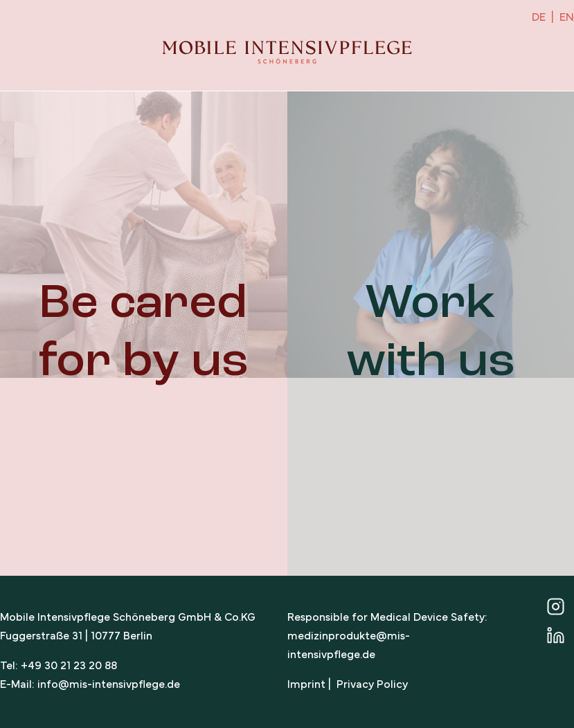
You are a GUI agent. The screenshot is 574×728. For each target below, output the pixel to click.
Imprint (306, 685)
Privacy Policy (372, 685)
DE (539, 18)
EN (567, 18)
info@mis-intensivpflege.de (109, 685)
